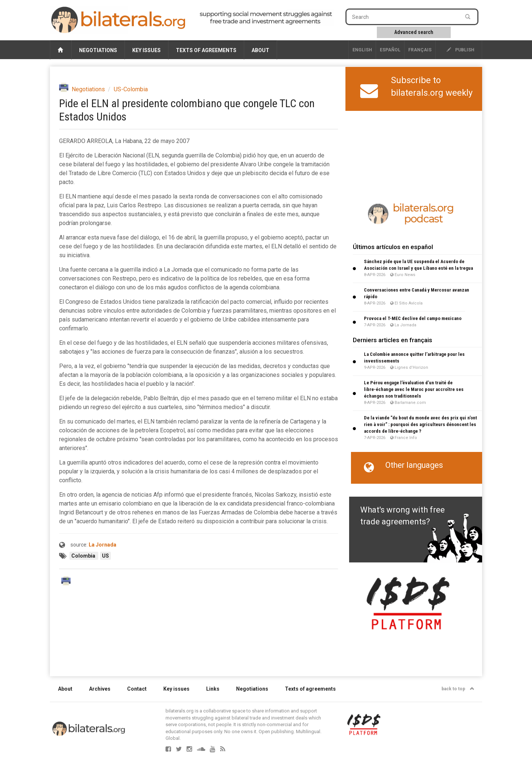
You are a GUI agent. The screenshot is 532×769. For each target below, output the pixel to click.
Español (390, 50)
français (420, 50)
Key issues (146, 50)
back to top (458, 689)
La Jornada (103, 545)
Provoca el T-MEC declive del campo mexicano (413, 318)
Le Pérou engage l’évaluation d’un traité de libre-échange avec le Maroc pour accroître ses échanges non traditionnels (414, 389)
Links (213, 689)
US (105, 556)
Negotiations (98, 50)
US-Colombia (131, 89)
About (260, 50)
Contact (137, 689)
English (362, 50)
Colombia (84, 556)
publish (461, 50)
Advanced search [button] (414, 32)
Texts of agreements (206, 50)
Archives (100, 689)
